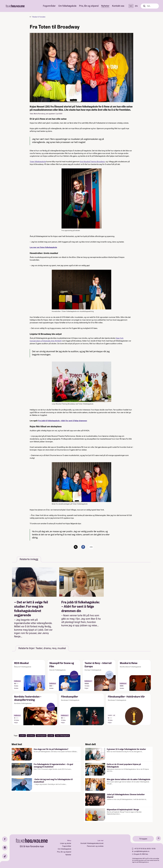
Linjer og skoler (66, 843)
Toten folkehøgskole (38, 162)
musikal (51, 736)
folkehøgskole (41, 736)
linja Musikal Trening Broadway (92, 162)
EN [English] (136, 6)
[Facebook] (5, 839)
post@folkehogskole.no (142, 851)
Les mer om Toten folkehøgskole (43, 247)
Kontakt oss (118, 6)
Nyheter (105, 6)
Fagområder (49, 6)
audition (22, 736)
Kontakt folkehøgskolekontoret (92, 843)
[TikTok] (5, 856)
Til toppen (143, 839)
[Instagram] (5, 848)
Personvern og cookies (95, 846)
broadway (31, 736)
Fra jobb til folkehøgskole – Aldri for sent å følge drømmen (63, 421)
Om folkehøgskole (67, 6)
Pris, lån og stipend (89, 6)
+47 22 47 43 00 (139, 849)
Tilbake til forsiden (39, 17)
